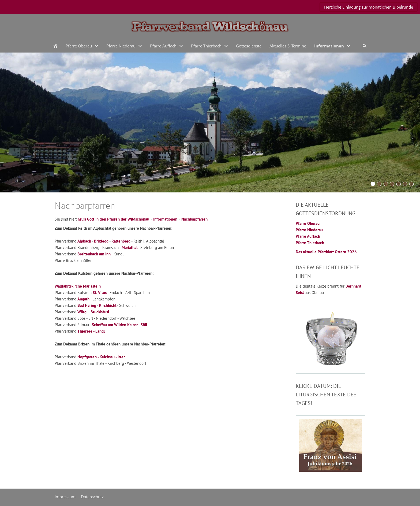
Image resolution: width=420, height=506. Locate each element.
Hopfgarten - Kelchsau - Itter (101, 357)
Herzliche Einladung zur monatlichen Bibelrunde (369, 7)
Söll (144, 325)
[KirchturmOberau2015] (379, 184)
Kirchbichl (108, 305)
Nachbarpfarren (194, 219)
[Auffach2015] (405, 184)
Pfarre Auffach (308, 236)
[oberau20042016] (399, 184)
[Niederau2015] (386, 184)
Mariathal (130, 248)
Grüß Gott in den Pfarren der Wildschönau (113, 219)
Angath (83, 299)
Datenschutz (92, 497)
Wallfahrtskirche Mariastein (78, 286)
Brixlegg (101, 241)
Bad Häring (87, 305)
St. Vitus (100, 293)
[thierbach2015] (411, 184)
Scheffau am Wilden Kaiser (115, 325)
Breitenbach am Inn (94, 254)
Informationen (165, 219)
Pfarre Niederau (309, 230)
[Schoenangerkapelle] (392, 184)
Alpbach (84, 241)
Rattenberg (121, 241)
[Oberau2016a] (373, 184)
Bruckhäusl (100, 312)
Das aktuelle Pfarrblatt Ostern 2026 (326, 252)
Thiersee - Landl (91, 331)
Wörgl (82, 312)
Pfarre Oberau (308, 223)
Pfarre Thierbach (310, 243)
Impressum (65, 497)
